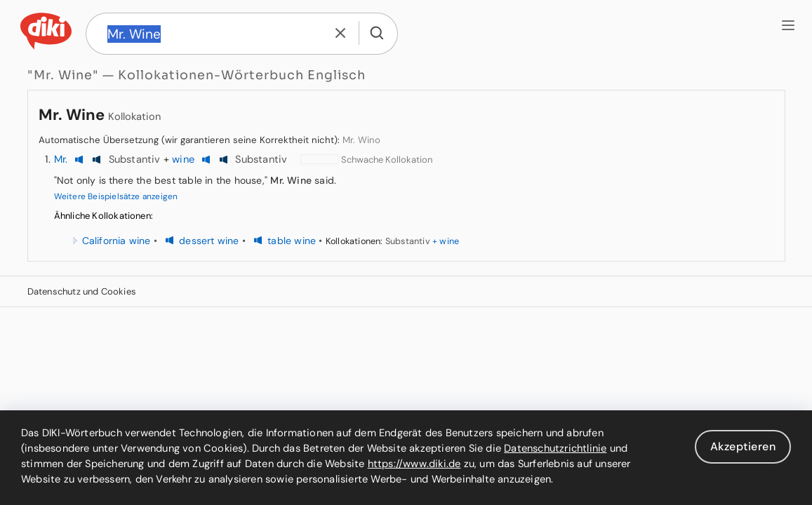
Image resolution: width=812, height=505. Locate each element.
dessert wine (209, 241)
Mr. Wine (72, 115)
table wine (292, 241)
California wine (117, 241)
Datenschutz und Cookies (82, 291)
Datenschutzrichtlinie (555, 448)
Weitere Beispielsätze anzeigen (116, 196)
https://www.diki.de (414, 464)
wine (183, 159)
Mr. (61, 159)
